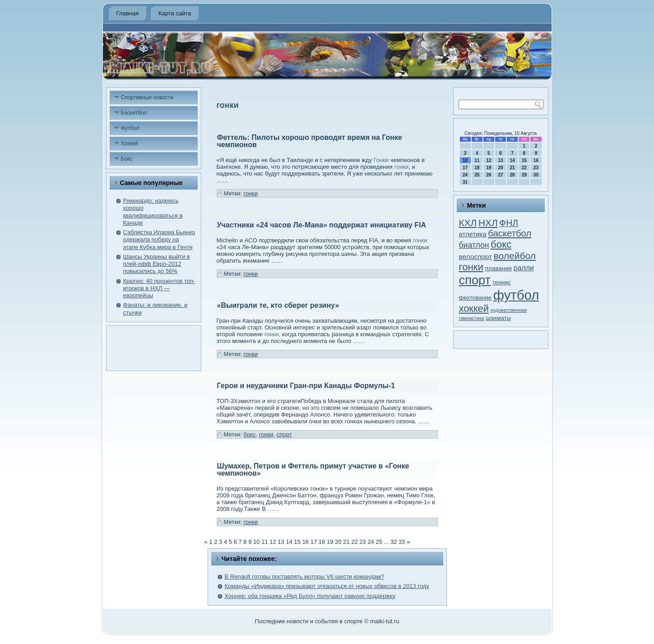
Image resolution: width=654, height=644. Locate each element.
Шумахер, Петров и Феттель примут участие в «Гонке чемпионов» (313, 470)
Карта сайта (175, 13)
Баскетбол (134, 113)
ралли (524, 268)
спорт (284, 434)
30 (536, 175)
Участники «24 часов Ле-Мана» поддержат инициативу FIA (322, 225)
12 (273, 542)
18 (322, 542)
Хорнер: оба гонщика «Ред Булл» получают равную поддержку (310, 596)
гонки (401, 167)
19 (330, 542)
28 (513, 175)
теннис (502, 282)
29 (524, 175)
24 (371, 542)
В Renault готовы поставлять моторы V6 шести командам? (304, 577)
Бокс (127, 159)
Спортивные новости (147, 97)
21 (346, 542)
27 (500, 175)
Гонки (381, 160)
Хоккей (130, 144)
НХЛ (488, 223)
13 (281, 542)
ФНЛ (509, 223)
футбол (516, 295)
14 (289, 542)
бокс (249, 434)
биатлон (474, 245)
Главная (128, 13)
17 (314, 542)
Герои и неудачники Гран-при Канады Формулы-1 (306, 386)
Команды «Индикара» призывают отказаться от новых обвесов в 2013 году (327, 586)
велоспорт (475, 257)
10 (256, 542)
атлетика (473, 234)
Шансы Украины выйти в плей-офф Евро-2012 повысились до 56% (157, 264)
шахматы (498, 318)
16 (306, 542)
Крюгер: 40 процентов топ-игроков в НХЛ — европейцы (159, 288)
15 (297, 542)
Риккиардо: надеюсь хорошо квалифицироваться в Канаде (153, 212)
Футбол (130, 128)
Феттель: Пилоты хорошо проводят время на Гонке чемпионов (310, 141)
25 (379, 542)
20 (338, 542)
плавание (499, 268)
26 (489, 175)
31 (465, 182)
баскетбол (510, 233)
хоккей (474, 308)
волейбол (515, 256)
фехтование (475, 298)
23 (362, 542)
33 (402, 542)
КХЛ (468, 223)
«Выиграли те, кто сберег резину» (278, 305)
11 (264, 542)
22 (354, 542)
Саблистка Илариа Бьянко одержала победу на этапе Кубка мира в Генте (159, 240)
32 (394, 542)
